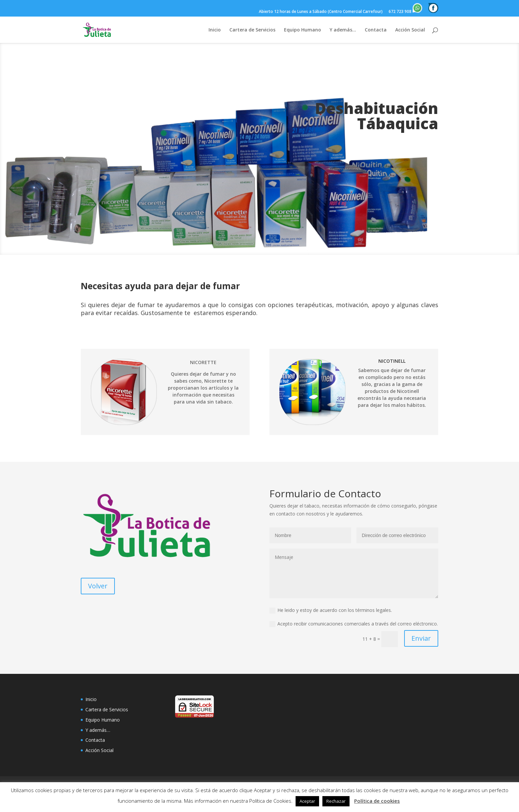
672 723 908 (405, 9)
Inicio (215, 30)
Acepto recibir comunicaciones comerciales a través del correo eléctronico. (354, 624)
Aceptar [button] (307, 801)
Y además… (343, 30)
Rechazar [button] (336, 801)
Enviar (421, 638)
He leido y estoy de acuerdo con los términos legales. (331, 610)
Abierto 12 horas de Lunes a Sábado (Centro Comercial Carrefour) (321, 12)
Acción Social (410, 30)
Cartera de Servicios (252, 30)
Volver (98, 586)
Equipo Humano (303, 30)
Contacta (376, 30)
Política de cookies (377, 801)
